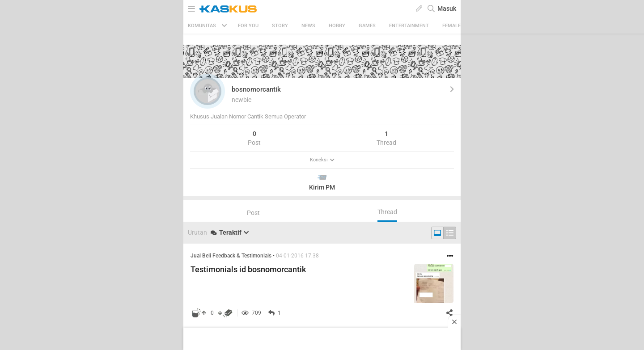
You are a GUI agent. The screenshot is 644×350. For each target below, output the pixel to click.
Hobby (337, 26)
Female (451, 26)
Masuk (447, 8)
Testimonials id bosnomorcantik (248, 269)
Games (367, 26)
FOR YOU (248, 26)
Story (280, 26)
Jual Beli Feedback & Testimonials (231, 256)
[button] (208, 91)
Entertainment (409, 26)
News (308, 26)
